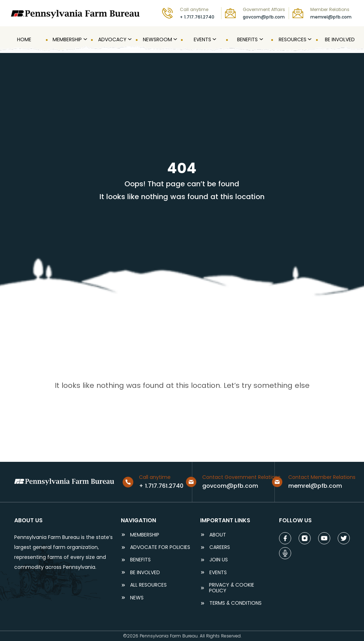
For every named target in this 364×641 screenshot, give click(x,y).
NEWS (137, 598)
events (218, 573)
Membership (145, 535)
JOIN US (219, 560)
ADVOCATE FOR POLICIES (160, 547)
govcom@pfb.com (264, 17)
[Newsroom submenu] (175, 39)
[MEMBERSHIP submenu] (85, 39)
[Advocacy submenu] (129, 39)
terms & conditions (235, 603)
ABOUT (218, 535)
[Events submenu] (214, 39)
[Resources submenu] (309, 39)
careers (220, 547)
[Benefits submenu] (261, 39)
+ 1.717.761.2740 (197, 17)
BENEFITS (140, 560)
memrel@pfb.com (331, 17)
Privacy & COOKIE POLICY (232, 588)
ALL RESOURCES (148, 585)
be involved (145, 573)
